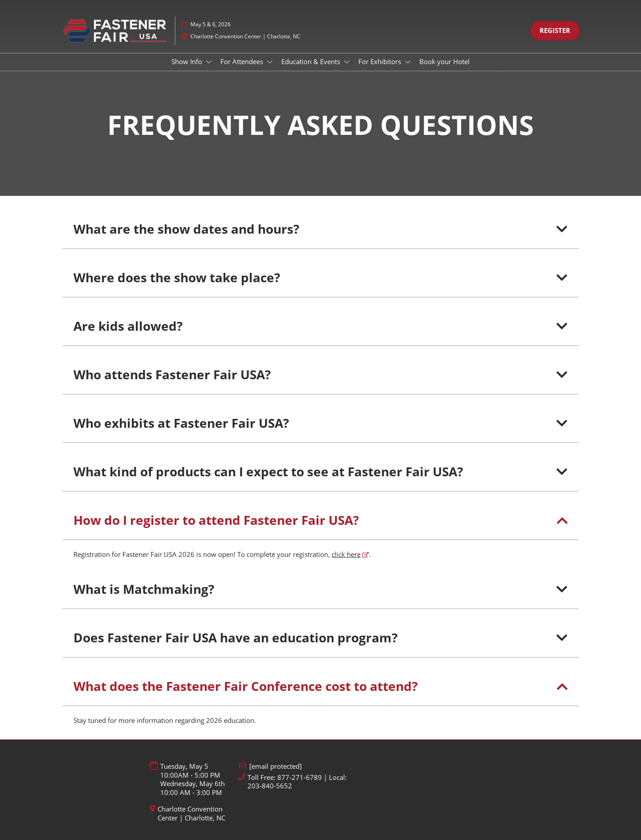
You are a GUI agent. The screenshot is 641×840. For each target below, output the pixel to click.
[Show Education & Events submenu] (347, 62)
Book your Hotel (444, 61)
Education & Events (312, 61)
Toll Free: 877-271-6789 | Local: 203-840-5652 (297, 782)
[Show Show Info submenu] (209, 62)
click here (346, 554)
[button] (555, 31)
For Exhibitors (381, 61)
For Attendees (243, 61)
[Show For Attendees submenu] (270, 62)
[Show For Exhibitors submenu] (408, 62)
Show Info (188, 61)
